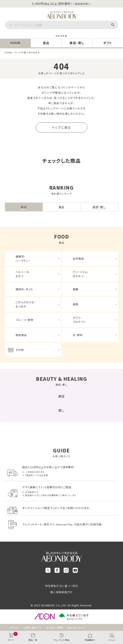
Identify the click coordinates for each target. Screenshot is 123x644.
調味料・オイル (24, 289)
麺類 (76, 304)
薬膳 (76, 289)
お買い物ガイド (33, 628)
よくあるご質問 (55, 628)
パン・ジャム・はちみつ (81, 274)
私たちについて (76, 628)
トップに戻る (62, 127)
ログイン (15, 628)
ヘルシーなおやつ (22, 274)
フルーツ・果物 (24, 320)
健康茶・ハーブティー (23, 259)
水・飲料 (78, 335)
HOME (8, 52)
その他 (20, 350)
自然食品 (78, 258)
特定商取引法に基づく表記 (61, 586)
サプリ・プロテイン (79, 320)
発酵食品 (21, 335)
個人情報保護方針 (61, 592)
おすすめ (62, 36)
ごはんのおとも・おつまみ (25, 304)
